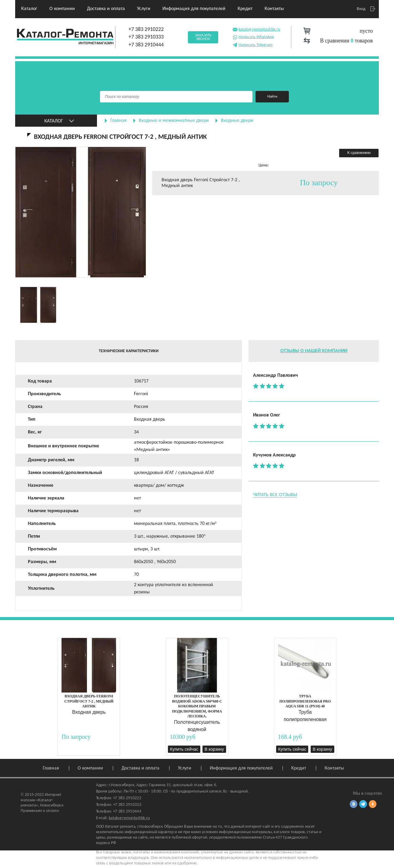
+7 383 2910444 (146, 45)
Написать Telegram (252, 44)
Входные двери (237, 121)
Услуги (144, 9)
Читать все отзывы (275, 495)
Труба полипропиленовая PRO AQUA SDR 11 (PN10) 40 (305, 701)
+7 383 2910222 (146, 30)
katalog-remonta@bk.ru (256, 29)
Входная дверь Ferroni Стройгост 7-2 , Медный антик (89, 701)
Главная (119, 121)
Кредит (245, 9)
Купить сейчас (184, 749)
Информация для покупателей (194, 9)
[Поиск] (176, 97)
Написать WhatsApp (253, 37)
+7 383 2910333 (146, 37)
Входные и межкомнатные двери (174, 121)
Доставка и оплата (106, 9)
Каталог (29, 9)
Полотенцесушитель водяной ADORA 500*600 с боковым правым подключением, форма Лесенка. (197, 706)
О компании (62, 9)
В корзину (214, 749)
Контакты (274, 9)
